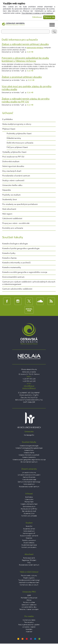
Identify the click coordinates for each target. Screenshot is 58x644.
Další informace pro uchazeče (20, 143)
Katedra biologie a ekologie (15, 244)
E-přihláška (8, 119)
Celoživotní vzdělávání (12, 219)
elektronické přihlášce (35, 48)
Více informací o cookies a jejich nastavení (37, 13)
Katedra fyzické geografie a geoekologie (21, 249)
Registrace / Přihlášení (29, 560)
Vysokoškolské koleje (29, 480)
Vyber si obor (29, 499)
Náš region (7, 214)
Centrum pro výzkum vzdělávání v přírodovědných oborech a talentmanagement (29, 283)
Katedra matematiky (12, 267)
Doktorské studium (11, 162)
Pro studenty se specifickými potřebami (20, 204)
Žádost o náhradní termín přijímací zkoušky (25, 44)
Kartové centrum (29, 484)
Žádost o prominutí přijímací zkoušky (22, 77)
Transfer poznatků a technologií (29, 580)
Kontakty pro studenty (29, 547)
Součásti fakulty (13, 237)
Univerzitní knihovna (29, 473)
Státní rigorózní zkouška (13, 166)
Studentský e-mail (29, 529)
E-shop (29, 600)
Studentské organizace (29, 545)
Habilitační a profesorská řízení (29, 583)
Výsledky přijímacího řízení (14, 152)
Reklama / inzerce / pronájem (29, 609)
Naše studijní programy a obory (17, 124)
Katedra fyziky (9, 253)
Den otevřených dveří (29, 511)
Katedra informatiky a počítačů (16, 263)
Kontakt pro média (29, 620)
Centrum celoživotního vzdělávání (17, 289)
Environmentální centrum (13, 277)
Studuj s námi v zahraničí (13, 181)
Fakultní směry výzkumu (29, 576)
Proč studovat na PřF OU (13, 157)
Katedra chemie (9, 258)
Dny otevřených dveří (12, 171)
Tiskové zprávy (29, 622)
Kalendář (29, 632)
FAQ (29, 563)
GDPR (29, 596)
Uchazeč (8, 113)
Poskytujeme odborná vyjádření (29, 625)
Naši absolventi (9, 209)
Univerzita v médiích (29, 627)
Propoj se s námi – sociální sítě (16, 223)
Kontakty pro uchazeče (13, 228)
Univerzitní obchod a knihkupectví (29, 475)
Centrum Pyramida (29, 477)
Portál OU (29, 526)
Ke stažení (29, 629)
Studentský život (10, 200)
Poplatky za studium (11, 195)
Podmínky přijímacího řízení (19, 134)
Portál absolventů (29, 558)
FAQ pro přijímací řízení (17, 147)
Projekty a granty (29, 578)
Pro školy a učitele (29, 602)
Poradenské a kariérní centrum (16, 176)
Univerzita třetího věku (12, 185)
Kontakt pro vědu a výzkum (29, 585)
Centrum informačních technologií (29, 482)
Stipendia (7, 190)
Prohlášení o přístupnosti (29, 598)
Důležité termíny (14, 138)
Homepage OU (29, 435)
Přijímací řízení (9, 129)
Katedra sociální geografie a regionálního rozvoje (25, 272)
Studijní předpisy (29, 543)
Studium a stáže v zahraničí (29, 536)
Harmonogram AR (29, 533)
